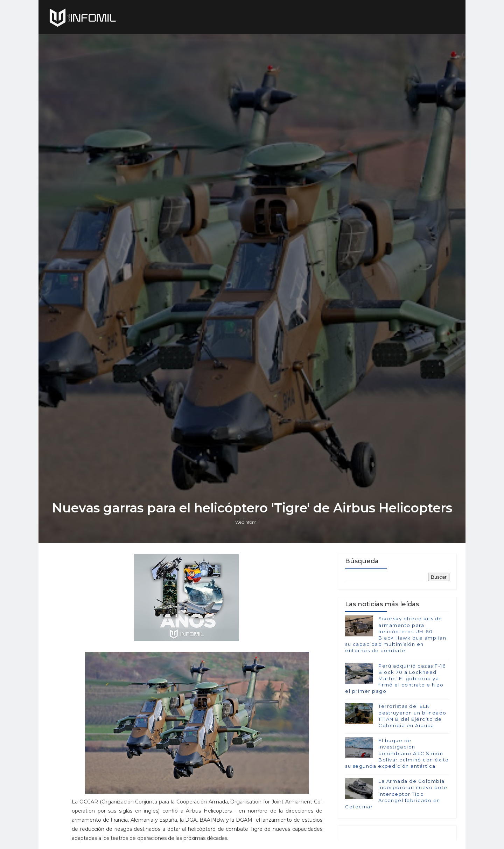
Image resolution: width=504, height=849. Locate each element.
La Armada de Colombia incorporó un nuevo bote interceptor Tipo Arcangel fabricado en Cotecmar (396, 794)
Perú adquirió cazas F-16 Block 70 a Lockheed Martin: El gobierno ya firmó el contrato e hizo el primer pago (395, 679)
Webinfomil (247, 522)
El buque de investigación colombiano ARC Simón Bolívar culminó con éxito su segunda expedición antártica (397, 753)
